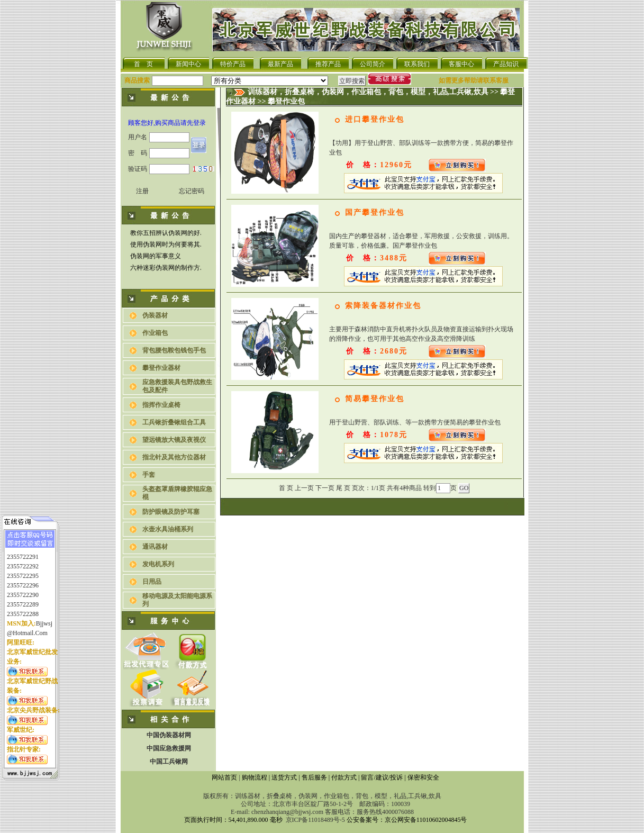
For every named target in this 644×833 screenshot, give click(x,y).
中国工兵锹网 (169, 762)
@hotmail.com (27, 627)
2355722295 (23, 570)
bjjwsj (44, 618)
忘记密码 (192, 191)
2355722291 (23, 551)
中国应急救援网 (169, 748)
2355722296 (23, 580)
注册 (142, 191)
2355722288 (23, 608)
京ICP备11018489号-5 (315, 820)
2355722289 (23, 599)
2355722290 (23, 589)
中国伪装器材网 (169, 735)
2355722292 (23, 560)
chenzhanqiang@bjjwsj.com (287, 812)
